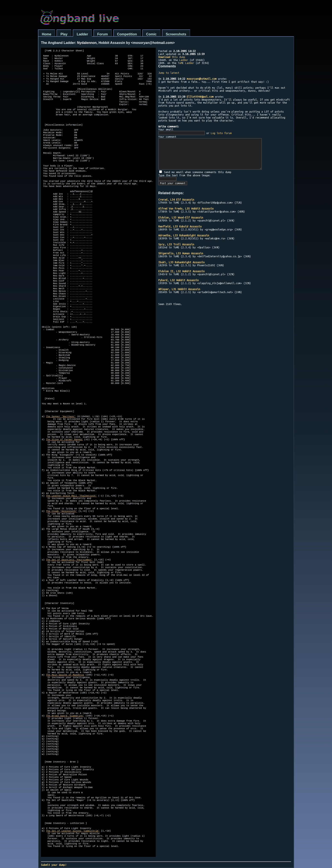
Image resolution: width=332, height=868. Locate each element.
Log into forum (221, 133)
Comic (151, 34)
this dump (172, 57)
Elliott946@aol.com (200, 97)
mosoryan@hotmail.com (202, 79)
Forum (103, 34)
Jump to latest (169, 73)
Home (47, 34)
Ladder (82, 34)
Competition (127, 34)
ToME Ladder (186, 63)
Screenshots (176, 34)
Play (64, 34)
